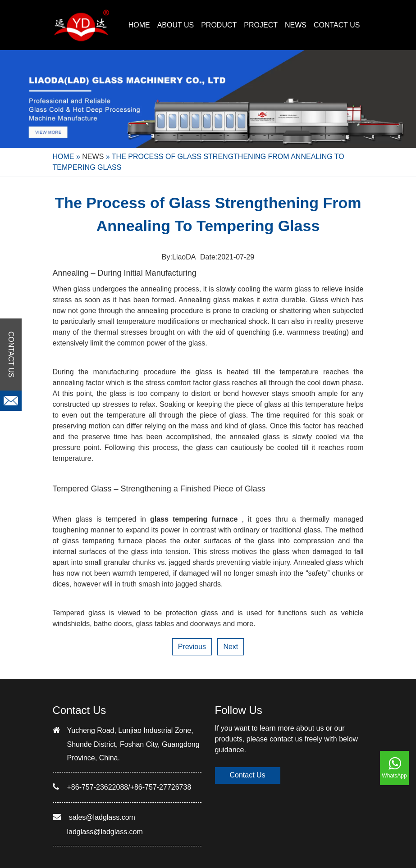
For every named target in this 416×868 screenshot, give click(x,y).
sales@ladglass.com (102, 817)
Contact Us (248, 775)
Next (231, 647)
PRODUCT (219, 25)
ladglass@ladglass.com (105, 832)
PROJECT (261, 25)
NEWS (296, 25)
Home (139, 25)
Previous (192, 647)
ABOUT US (176, 25)
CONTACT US (337, 25)
